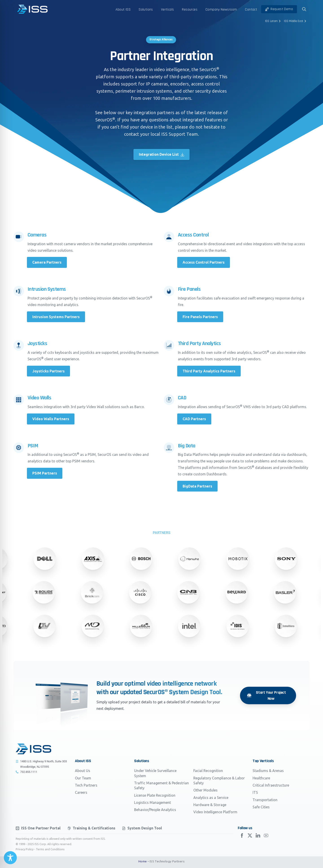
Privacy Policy (25, 849)
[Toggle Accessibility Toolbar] (10, 858)
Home (143, 861)
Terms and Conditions (50, 849)
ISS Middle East (296, 21)
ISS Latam (273, 21)
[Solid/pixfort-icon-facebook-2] (242, 836)
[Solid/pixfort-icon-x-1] (250, 838)
